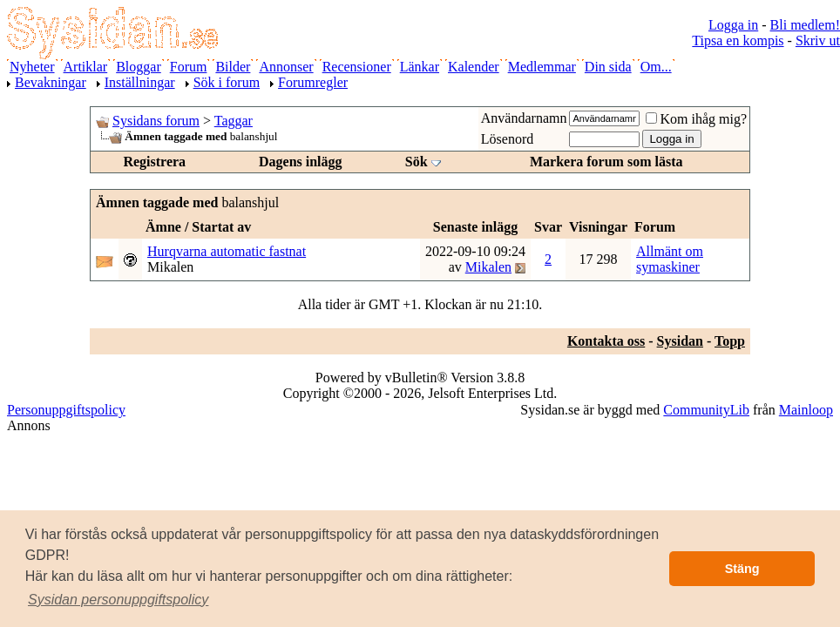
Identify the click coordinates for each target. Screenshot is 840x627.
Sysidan (680, 341)
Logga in (733, 25)
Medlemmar (542, 67)
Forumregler (313, 82)
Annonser (286, 67)
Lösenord (507, 139)
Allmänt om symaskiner (670, 259)
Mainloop (806, 410)
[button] (119, 600)
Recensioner (357, 67)
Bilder (233, 67)
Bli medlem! (805, 25)
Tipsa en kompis (738, 40)
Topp (730, 341)
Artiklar (86, 67)
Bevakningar (51, 82)
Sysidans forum (156, 121)
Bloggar (139, 67)
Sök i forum (227, 82)
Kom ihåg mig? (696, 119)
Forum (189, 67)
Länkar (420, 67)
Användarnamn (524, 118)
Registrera (154, 162)
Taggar (234, 121)
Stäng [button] (742, 569)
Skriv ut (818, 40)
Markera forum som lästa (606, 162)
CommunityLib (706, 410)
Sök (417, 162)
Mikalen (170, 267)
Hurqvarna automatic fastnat (227, 251)
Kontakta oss (606, 341)
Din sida (608, 67)
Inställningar (140, 82)
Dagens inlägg (301, 162)
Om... (656, 67)
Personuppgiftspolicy (66, 410)
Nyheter (32, 67)
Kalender (474, 67)
